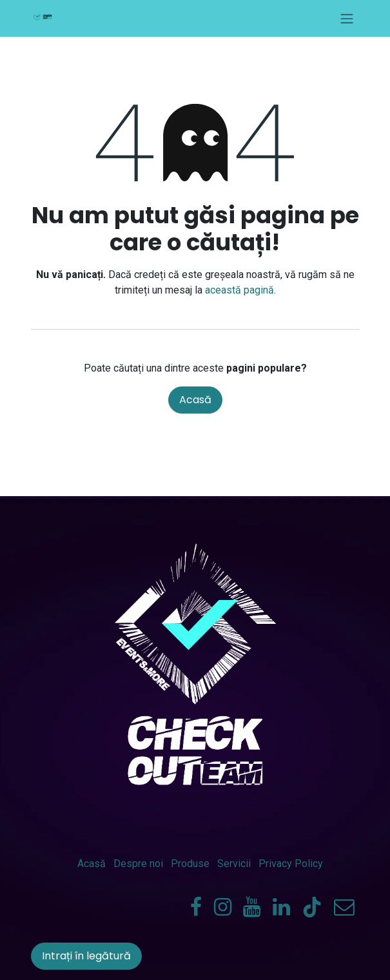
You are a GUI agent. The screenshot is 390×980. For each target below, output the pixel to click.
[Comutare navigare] (347, 18)
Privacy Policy (291, 864)
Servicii (234, 864)
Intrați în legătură (86, 956)
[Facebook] (196, 907)
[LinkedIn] (281, 907)
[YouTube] (252, 907)
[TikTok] (312, 907)
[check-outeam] (344, 907)
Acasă (195, 400)
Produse (190, 864)
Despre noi (138, 864)
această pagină (239, 290)
